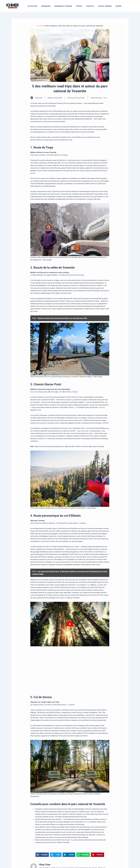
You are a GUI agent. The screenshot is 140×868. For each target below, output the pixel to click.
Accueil (40, 26)
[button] (42, 855)
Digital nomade (105, 6)
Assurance (46, 6)
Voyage (79, 6)
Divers (118, 6)
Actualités (32, 6)
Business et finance (63, 6)
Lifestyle (90, 6)
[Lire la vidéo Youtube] (70, 624)
